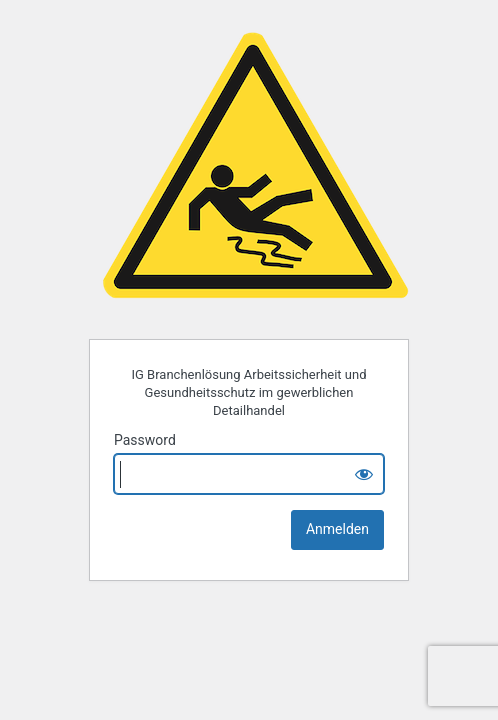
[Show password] (364, 474)
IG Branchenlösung (253, 170)
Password (145, 440)
